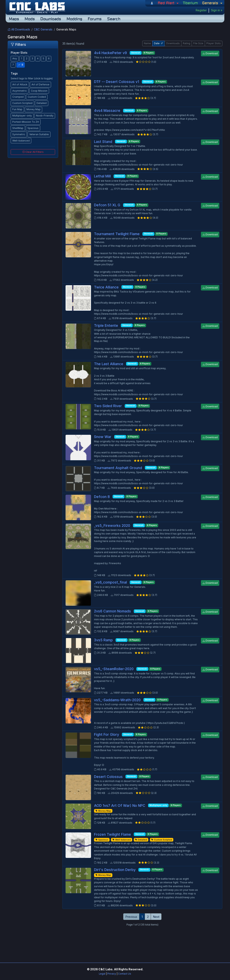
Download (210, 53)
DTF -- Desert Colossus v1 (117, 82)
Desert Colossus (108, 777)
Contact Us (125, 974)
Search (114, 19)
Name (147, 43)
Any (15, 58)
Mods (30, 19)
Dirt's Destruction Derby (115, 870)
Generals (211, 3)
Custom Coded (37, 97)
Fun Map (17, 109)
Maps (14, 19)
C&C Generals (43, 29)
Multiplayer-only (22, 116)
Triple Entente (106, 325)
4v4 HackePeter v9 (110, 53)
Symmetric (19, 134)
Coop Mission (39, 91)
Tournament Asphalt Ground (118, 468)
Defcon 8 (102, 497)
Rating (187, 43)
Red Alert (167, 3)
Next (156, 917)
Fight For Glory (107, 734)
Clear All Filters (33, 152)
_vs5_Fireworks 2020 (112, 526)
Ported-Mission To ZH (26, 122)
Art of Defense (40, 84)
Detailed (42, 103)
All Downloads (19, 29)
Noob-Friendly (45, 116)
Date (159, 43)
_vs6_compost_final (110, 582)
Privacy (112, 974)
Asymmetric (20, 91)
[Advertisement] (115, 941)
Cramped (18, 97)
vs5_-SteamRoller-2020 (114, 669)
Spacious (33, 128)
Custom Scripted (22, 103)
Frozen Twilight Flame (112, 834)
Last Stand (103, 142)
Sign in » (217, 10)
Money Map (33, 109)
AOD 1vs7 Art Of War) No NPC (120, 805)
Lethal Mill (102, 176)
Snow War (103, 437)
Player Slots (214, 43)
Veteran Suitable (39, 134)
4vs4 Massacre (107, 111)
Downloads (51, 19)
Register (201, 10)
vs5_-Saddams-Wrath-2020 (117, 700)
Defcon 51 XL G (107, 205)
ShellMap (18, 128)
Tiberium (190, 3)
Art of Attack (20, 84)
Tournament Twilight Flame (117, 234)
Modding (74, 19)
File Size (198, 43)
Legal (102, 974)
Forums (95, 19)
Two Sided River (108, 406)
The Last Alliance (109, 364)
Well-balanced (21, 141)
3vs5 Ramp (103, 640)
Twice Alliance (106, 287)
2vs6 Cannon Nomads (112, 611)
